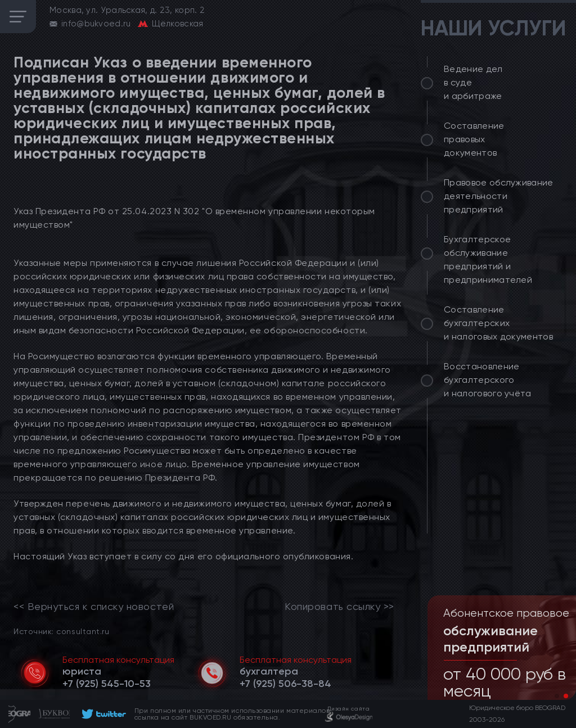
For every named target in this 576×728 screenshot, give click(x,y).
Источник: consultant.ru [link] (61, 631)
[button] (557, 696)
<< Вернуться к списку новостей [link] (94, 607)
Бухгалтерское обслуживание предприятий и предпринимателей (488, 259)
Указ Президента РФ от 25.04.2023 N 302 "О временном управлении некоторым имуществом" (194, 218)
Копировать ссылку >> (339, 607)
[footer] (102, 714)
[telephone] (107, 684)
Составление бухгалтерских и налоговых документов (498, 323)
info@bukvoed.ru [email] (96, 24)
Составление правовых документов (474, 139)
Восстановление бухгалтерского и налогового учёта (488, 380)
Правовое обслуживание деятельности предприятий (499, 196)
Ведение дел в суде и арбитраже (473, 82)
